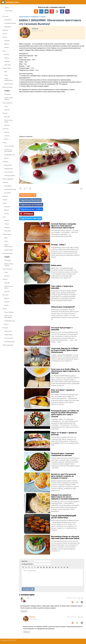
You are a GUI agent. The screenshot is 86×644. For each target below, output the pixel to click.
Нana (28, 598)
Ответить (24, 611)
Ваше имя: (25, 561)
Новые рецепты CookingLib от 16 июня (32, 17)
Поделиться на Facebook (31, 205)
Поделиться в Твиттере (31, 218)
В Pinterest (28, 214)
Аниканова (35, 29)
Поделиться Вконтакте (30, 200)
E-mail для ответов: (27, 564)
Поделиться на (31, 209)
